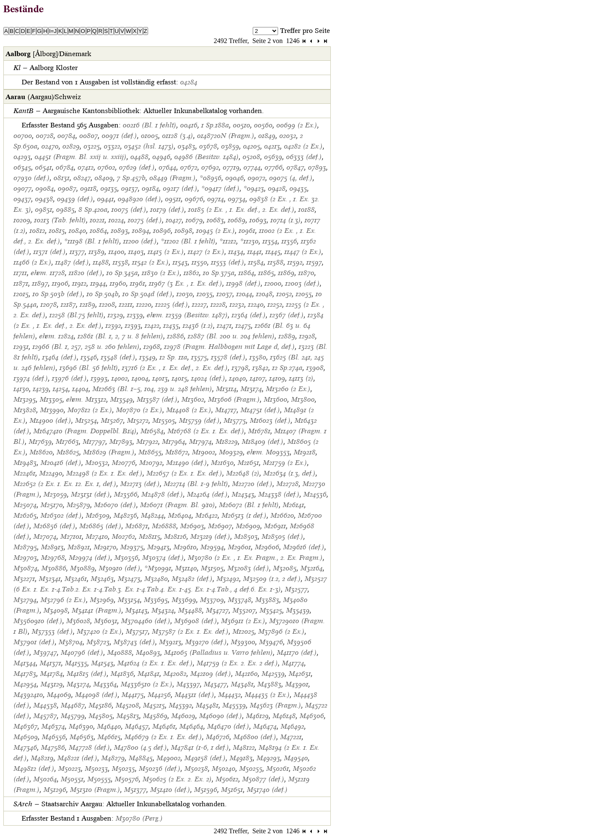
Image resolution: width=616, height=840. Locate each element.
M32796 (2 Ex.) (63, 600)
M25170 (52, 505)
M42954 (25, 684)
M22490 (51, 473)
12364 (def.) (249, 315)
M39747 (45, 652)
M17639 (40, 442)
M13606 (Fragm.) (234, 399)
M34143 (136, 610)
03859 (230, 146)
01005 (150, 136)
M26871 (137, 526)
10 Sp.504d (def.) (147, 294)
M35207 (244, 610)
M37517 (137, 631)
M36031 (106, 621)
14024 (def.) (208, 378)
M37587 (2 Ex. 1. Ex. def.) (190, 631)
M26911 (275, 526)
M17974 (200, 442)
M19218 (305, 452)
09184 (150, 188)
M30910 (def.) (120, 568)
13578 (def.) (228, 357)
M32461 (76, 579)
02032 (288, 136)
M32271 (24, 579)
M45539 (234, 705)
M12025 (243, 631)
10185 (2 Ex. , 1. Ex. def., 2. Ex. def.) (241, 209)
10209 (22, 220)
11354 (270, 241)
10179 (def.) (167, 209)
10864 (99, 231)
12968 (152, 347)
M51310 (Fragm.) (95, 790)
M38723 (98, 642)
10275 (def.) (145, 220)
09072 (257, 178)
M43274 (78, 684)
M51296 (55, 790)
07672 (189, 167)
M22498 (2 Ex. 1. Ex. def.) (104, 473)
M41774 (293, 663)
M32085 (285, 568)
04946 (161, 157)
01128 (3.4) (178, 136)
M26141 (293, 505)
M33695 (156, 600)
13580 (258, 357)
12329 (115, 315)
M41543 (102, 663)
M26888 (164, 526)
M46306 (312, 716)
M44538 (45, 705)
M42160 (246, 674)
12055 (304, 294)
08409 (104, 178)
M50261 (278, 768)
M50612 (227, 779)
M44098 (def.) (96, 695)
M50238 (196, 768)
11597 (314, 262)
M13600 (276, 399)
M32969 (102, 600)
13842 (260, 368)
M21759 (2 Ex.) (285, 463)
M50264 (45, 779)
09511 (173, 199)
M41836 (122, 674)
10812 (37, 231)
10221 (97, 220)
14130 (21, 389)
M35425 (271, 610)
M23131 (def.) (91, 494)
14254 (61, 389)
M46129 (257, 716)
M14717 (226, 410)
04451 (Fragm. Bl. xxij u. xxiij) (81, 157)
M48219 (42, 758)
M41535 (76, 663)
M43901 (297, 684)
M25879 (78, 505)
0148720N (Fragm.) (226, 136)
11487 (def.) (72, 262)
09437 (22, 199)
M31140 (186, 568)
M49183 (241, 758)
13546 (89, 357)
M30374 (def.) (163, 558)
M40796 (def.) (82, 652)
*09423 (254, 188)
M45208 (127, 705)
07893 (317, 167)
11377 (77, 252)
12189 (88, 304)
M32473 (129, 579)
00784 (66, 136)
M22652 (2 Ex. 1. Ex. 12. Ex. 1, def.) (65, 484)
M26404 (180, 515)
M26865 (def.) (100, 526)
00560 (263, 125)
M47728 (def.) (89, 747)
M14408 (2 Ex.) (189, 410)
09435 (298, 188)
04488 (139, 157)
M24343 (243, 494)
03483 (186, 146)
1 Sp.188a (215, 125)
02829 (71, 146)
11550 (199, 262)
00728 (45, 136)
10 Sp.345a (122, 273)
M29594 (212, 547)
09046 (235, 178)
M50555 (99, 779)
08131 (62, 178)
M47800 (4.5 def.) (140, 747)
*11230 (249, 241)
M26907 (220, 526)
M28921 (79, 547)
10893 (120, 231)
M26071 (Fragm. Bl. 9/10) (178, 505)
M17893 (121, 442)
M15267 (112, 420)
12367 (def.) (287, 315)
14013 (160, 378)
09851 (44, 209)
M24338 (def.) (279, 494)
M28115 (150, 536)
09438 (44, 199)
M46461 (164, 726)
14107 (258, 378)
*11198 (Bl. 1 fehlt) (92, 241)
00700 (23, 136)
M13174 (251, 389)
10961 (247, 231)
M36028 (78, 621)
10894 (141, 231)
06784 (65, 167)
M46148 (284, 716)
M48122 (244, 747)
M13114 (226, 389)
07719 (231, 167)
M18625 (68, 452)
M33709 (212, 600)
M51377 (135, 790)
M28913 (52, 547)
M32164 (312, 568)
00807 (89, 136)
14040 (238, 378)
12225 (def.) (172, 304)
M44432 (230, 695)
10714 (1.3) (286, 220)
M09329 (231, 452)
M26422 (207, 515)
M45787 (45, 716)
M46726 (218, 737)
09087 (67, 188)
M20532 (97, 463)
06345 (22, 167)
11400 (116, 252)
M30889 (82, 568)
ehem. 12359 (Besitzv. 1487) (187, 315)
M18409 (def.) (263, 442)
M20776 (124, 463)
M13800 (303, 399)
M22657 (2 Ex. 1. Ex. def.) (184, 473)
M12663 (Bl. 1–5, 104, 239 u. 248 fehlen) (152, 389)
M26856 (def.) (54, 526)
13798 (240, 368)
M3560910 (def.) (38, 621)
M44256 (159, 695)
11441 (254, 252)
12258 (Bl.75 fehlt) (77, 315)
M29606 (267, 547)
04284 (189, 82)
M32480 (156, 579)
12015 (21, 294)
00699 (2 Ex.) (297, 125)
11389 (97, 252)
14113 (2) (301, 378)
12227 (199, 304)
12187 (68, 304)
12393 (133, 325)
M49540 (296, 758)
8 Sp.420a (93, 209)
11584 (256, 262)
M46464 (191, 726)
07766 (274, 167)
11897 (40, 283)
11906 (60, 283)
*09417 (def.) (220, 188)
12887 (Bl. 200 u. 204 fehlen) (231, 336)
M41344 (25, 663)
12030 (185, 294)
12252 (275, 304)
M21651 (248, 463)
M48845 (141, 758)
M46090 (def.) (221, 716)
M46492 (292, 726)
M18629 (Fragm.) (109, 452)
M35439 (298, 610)
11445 (273, 252)
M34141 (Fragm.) (97, 610)
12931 (21, 347)
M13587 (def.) (157, 399)
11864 (246, 273)
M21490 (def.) (187, 463)
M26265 (25, 515)
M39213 (170, 642)
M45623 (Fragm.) (276, 705)
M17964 (174, 442)
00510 (242, 125)
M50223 (70, 768)
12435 (171, 325)
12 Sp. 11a (173, 357)
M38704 (71, 642)
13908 (315, 368)
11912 (79, 283)
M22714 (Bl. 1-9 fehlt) (196, 484)
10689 (237, 220)
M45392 (180, 705)
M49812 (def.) (34, 768)
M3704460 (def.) (146, 621)
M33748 (240, 600)
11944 (98, 283)
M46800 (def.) (255, 737)
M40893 (148, 652)
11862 (191, 273)
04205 (252, 146)
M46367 (26, 726)
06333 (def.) (304, 157)
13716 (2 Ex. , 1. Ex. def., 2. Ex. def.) (175, 368)
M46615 (109, 737)
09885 (65, 209)
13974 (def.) (31, 378)
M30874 (26, 568)
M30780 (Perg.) (139, 818)
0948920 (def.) (139, 199)
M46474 (265, 726)
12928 (307, 336)
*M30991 (158, 568)
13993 (99, 378)
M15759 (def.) (199, 420)
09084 (45, 188)
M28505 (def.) (282, 536)
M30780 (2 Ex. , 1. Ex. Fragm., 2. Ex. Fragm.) (255, 558)
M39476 (271, 642)
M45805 (101, 716)
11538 (120, 262)
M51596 (206, 790)
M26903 (192, 526)
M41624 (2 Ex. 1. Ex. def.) (155, 663)
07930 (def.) (32, 178)
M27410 (97, 536)
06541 (43, 167)
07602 (106, 167)
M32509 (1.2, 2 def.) (272, 579)
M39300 (243, 642)
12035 (205, 294)
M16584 (152, 431)
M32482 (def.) (192, 579)
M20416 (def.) (61, 463)
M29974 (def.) (90, 558)
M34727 (217, 610)
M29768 (53, 558)
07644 (168, 167)
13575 (199, 357)
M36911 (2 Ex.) (243, 621)
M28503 (246, 536)
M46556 (54, 737)
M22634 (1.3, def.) (289, 473)
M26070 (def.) (115, 505)
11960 (118, 283)
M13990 (52, 410)
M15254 (86, 420)
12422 (152, 325)
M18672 (177, 452)
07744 (252, 167)
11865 (266, 273)
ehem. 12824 (57, 336)
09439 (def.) (75, 199)
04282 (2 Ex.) (303, 146)
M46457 (137, 726)
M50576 (127, 779)
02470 (50, 146)
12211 (126, 304)
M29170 (105, 547)
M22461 (24, 473)
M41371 (50, 663)
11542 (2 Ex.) (150, 262)
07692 (210, 167)
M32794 (25, 600)
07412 (86, 167)
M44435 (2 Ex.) (267, 695)
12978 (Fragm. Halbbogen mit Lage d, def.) (230, 347)
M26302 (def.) (61, 515)
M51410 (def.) (170, 790)
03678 (208, 146)
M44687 (73, 705)
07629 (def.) (137, 167)
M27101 (71, 536)
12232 (237, 304)
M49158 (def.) (205, 758)
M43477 (215, 684)
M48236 (125, 515)
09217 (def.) (180, 188)
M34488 (190, 610)
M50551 (72, 779)
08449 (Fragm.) (173, 178)
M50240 (224, 768)
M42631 (300, 674)
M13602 (193, 399)
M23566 (126, 494)
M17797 (94, 442)
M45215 (154, 705)
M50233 (96, 768)
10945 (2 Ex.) (216, 231)
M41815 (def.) (87, 674)
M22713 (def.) (140, 484)
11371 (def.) (50, 252)
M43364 (105, 684)
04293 (22, 157)
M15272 (138, 420)
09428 (277, 188)
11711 (20, 273)
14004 (140, 378)
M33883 (267, 600)
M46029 (183, 716)
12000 (273, 283)
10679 (194, 220)
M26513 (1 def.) (244, 515)
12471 (224, 325)
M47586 (53, 747)
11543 (180, 262)
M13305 (51, 399)
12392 (113, 325)
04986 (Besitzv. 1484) (207, 157)
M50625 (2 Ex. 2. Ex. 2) (177, 779)
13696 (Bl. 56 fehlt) (89, 368)
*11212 (228, 241)
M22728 (288, 484)
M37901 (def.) (34, 642)
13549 (147, 357)
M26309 (98, 515)
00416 (189, 125)
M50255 (251, 768)
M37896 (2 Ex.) (281, 631)
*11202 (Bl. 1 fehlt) (188, 241)
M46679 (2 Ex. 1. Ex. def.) (163, 737)
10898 (184, 231)
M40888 (120, 652)
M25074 (25, 505)
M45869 (155, 716)
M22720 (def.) (252, 484)
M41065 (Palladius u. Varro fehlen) (219, 652)
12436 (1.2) (198, 325)
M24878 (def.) (162, 494)
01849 (267, 136)
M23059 (55, 494)
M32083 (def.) (248, 568)
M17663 (67, 442)
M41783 (25, 674)
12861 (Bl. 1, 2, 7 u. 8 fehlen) (120, 336)
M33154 (129, 600)
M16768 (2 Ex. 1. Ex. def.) (206, 431)
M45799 (73, 716)
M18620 (41, 452)
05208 (251, 157)
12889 (287, 336)
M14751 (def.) (260, 410)
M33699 (184, 600)
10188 (307, 209)
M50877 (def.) (263, 779)
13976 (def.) (69, 378)
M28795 (25, 547)
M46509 (26, 737)
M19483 (25, 463)
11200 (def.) (140, 241)
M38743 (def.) (134, 642)
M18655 (150, 452)
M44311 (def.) (195, 695)
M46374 (53, 726)
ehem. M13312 (86, 399)
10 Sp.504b (103, 294)
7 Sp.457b (131, 178)
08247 (82, 178)
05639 (273, 157)
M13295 (25, 399)
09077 (23, 188)
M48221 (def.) (77, 758)
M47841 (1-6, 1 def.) (200, 747)
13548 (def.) (118, 357)
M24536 (315, 494)
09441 (105, 199)
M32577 (296, 589)
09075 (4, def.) (291, 178)
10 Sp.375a (219, 273)
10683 (215, 220)
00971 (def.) (119, 136)
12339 (135, 315)
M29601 (239, 547)
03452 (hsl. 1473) (149, 146)
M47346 (25, 747)
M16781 (259, 431)
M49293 (268, 758)
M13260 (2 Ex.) (288, 389)
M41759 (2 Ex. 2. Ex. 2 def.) (237, 663)
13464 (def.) (59, 357)
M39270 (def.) (206, 642)
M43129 (52, 684)
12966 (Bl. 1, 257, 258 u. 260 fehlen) (86, 347)
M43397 (188, 684)
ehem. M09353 (268, 452)
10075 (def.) (129, 209)
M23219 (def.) (210, 536)
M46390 (81, 726)
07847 (295, 167)
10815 (57, 231)
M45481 (207, 705)
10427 (174, 220)
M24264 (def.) (207, 494)
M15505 (164, 420)
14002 (120, 378)
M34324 (163, 610)
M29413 (158, 547)
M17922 (147, 442)
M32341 (50, 579)
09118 (88, 188)
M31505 (212, 568)
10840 (77, 231)
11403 (136, 252)
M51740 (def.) (267, 790)
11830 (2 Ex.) (161, 273)
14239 (41, 389)
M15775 (235, 420)
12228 (218, 304)
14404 (80, 389)
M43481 (242, 684)
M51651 (232, 790)
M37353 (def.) (52, 631)
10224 (116, 220)
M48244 (153, 515)
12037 (224, 294)
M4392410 (28, 695)
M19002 (204, 452)
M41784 (51, 674)
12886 (176, 336)
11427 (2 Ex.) (206, 252)
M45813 (128, 716)
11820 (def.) (86, 273)
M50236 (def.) (160, 768)
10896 (162, 231)
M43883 (269, 684)
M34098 (56, 610)
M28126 (175, 536)
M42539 (273, 674)
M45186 (100, 705)
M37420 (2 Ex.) (99, 631)
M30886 (54, 568)
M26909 (248, 526)
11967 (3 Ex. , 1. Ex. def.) (186, 283)
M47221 (291, 737)
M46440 (109, 726)
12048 (264, 294)
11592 (295, 262)
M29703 (25, 558)
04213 (272, 146)
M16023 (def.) (270, 420)
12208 (107, 304)
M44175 (133, 695)
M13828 (25, 410)
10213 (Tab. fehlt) (60, 220)
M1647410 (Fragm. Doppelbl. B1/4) (85, 431)
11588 (276, 262)
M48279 (113, 758)
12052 (284, 294)
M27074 (45, 536)
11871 (21, 283)
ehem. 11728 (48, 273)
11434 (236, 252)
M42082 (175, 674)
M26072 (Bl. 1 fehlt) (249, 505)
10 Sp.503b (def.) (58, 294)
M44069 (59, 695)
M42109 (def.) (211, 674)
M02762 (123, 536)
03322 (112, 146)
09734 (237, 199)
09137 (130, 188)
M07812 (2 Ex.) (90, 410)
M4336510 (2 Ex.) (147, 684)
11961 (138, 283)
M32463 (102, 579)
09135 (109, 188)
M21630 (222, 463)
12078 (49, 304)
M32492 (228, 579)
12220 (144, 304)
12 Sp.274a (287, 368)
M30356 (126, 558)
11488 (101, 262)
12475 (243, 325)
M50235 (123, 768)
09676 (194, 199)
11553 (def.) (228, 262)
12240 (256, 304)
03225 (92, 146)
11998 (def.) (243, 283)
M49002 (169, 758)
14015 (180, 378)
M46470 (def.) (228, 726)
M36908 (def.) (196, 621)
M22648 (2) (243, 473)
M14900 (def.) (50, 420)
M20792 (151, 463)
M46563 (82, 737)
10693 (258, 220)
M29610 (185, 547)
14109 (277, 378)
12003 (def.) (303, 283)
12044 (244, 294)
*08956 (211, 178)
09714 (216, 199)
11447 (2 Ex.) (303, 252)
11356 (289, 241)
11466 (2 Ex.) (32, 262)
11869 (286, 273)
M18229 (227, 442)
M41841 (149, 674)
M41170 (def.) (297, 652)
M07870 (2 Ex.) (139, 410)
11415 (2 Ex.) (166, 252)
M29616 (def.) (304, 547)
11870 (306, 273)
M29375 (132, 547)
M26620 (282, 515)
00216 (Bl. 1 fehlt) (150, 125)
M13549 (122, 399)
